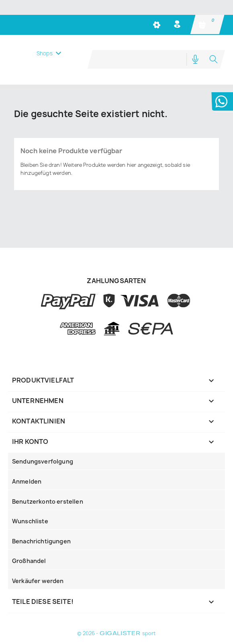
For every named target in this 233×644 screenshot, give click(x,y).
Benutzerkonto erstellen (48, 501)
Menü (47, 40)
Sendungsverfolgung (43, 461)
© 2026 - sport (116, 633)
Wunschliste (30, 521)
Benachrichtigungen (41, 541)
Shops (45, 64)
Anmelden (27, 481)
